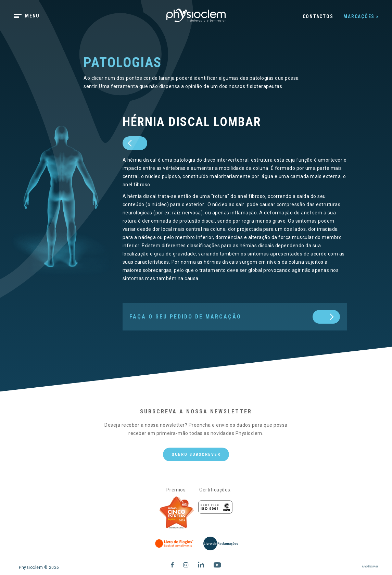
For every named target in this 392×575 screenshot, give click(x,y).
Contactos (318, 16)
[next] (233, 317)
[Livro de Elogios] (175, 543)
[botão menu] (31, 16)
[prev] (135, 143)
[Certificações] (215, 507)
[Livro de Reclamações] (221, 543)
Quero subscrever (196, 454)
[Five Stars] (177, 513)
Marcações (359, 16)
